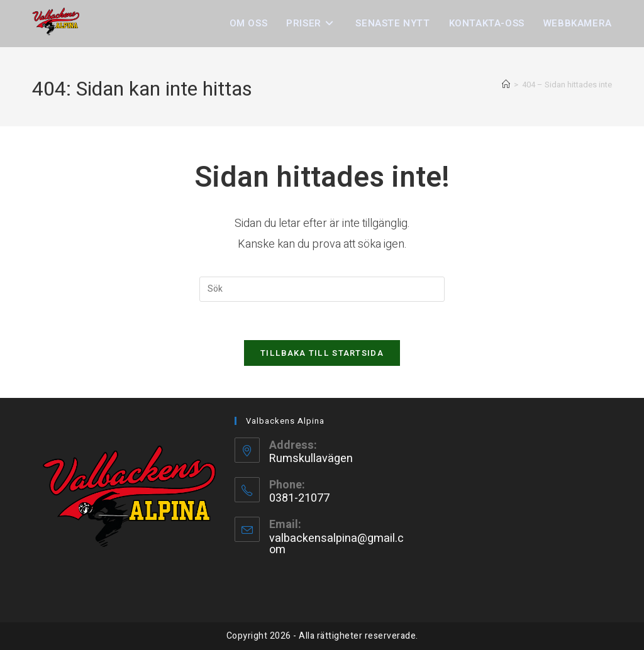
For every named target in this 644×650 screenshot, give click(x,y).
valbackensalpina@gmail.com (336, 544)
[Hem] (506, 85)
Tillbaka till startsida (322, 353)
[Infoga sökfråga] (322, 289)
